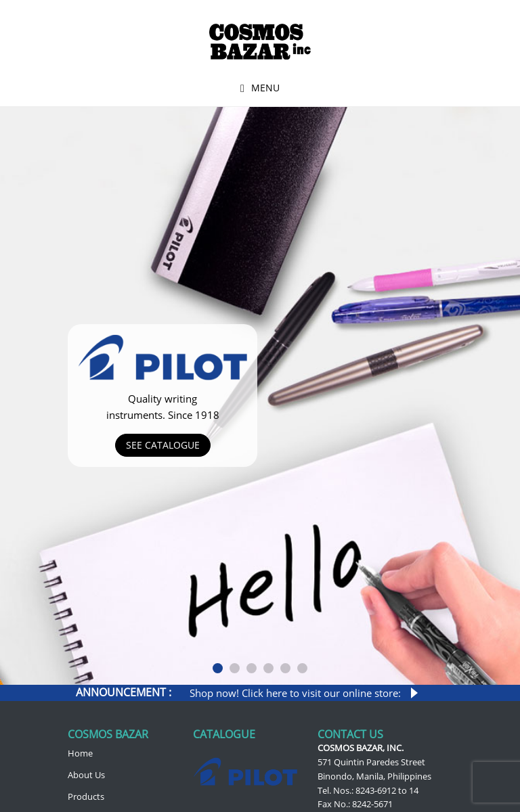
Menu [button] (265, 88)
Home (80, 753)
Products (86, 796)
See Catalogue (163, 445)
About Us (86, 775)
